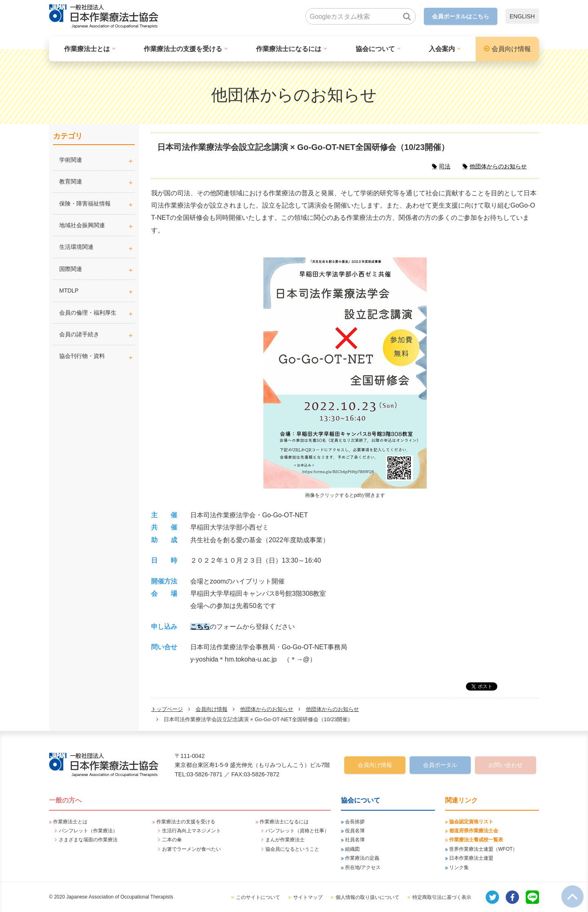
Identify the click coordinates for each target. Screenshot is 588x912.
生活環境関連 (76, 247)
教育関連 (71, 181)
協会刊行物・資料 (82, 356)
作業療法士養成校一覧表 (476, 840)
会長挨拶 (355, 822)
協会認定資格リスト (471, 822)
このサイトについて (258, 897)
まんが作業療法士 (285, 840)
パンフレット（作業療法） (88, 831)
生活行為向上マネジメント (192, 831)
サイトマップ (308, 897)
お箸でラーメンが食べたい (192, 849)
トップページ (167, 709)
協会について (375, 49)
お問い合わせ (506, 765)
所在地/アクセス (363, 867)
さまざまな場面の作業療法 (88, 840)
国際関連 (71, 269)
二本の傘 (172, 840)
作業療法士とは (87, 49)
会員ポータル (440, 765)
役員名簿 (355, 831)
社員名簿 (355, 840)
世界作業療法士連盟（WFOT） (483, 849)
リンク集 (459, 867)
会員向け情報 (511, 49)
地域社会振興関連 (82, 225)
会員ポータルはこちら (461, 16)
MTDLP (97, 291)
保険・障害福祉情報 (85, 203)
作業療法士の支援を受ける (183, 49)
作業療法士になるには (289, 49)
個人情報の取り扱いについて (367, 897)
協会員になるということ (292, 849)
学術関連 (97, 160)
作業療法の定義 (362, 858)
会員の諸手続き (79, 334)
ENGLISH (522, 16)
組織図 (352, 849)
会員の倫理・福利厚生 (88, 313)
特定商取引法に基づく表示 (442, 897)
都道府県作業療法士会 (474, 831)
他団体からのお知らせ (267, 709)
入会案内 (442, 49)
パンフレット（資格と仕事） (297, 831)
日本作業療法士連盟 (471, 858)
